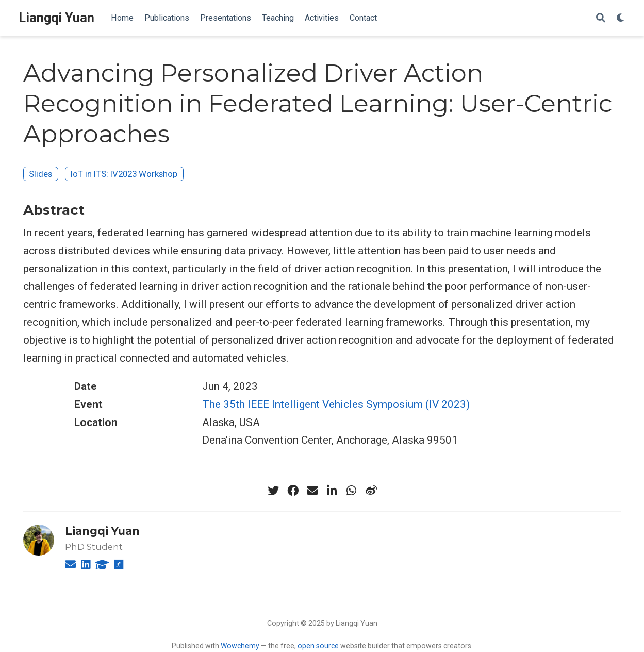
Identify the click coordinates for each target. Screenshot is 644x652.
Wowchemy (240, 646)
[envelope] (312, 491)
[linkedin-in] (332, 491)
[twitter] (273, 491)
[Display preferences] (621, 18)
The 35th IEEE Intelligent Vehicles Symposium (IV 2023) (336, 404)
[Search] (601, 18)
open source (318, 646)
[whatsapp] (352, 491)
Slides (40, 174)
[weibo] (371, 491)
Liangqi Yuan (56, 18)
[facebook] (293, 491)
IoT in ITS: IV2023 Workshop (124, 174)
